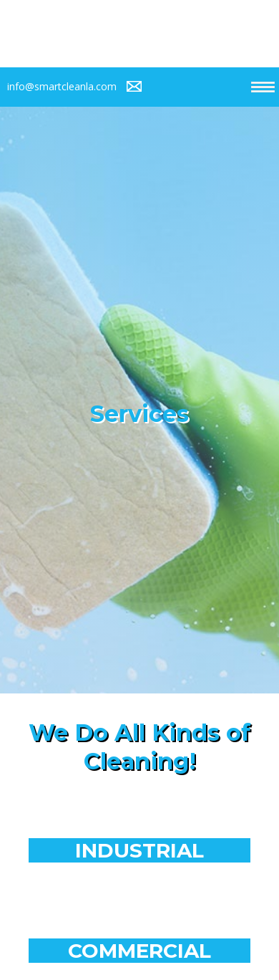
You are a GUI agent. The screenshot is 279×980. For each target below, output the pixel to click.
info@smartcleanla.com (62, 86)
